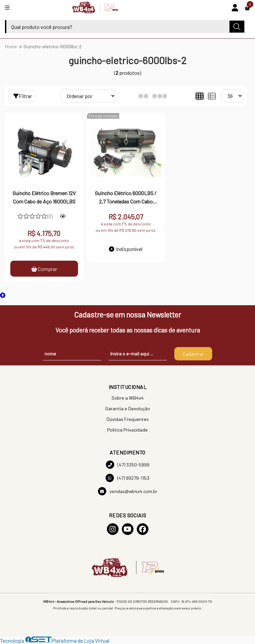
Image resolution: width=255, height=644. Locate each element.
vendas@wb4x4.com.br (128, 491)
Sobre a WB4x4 (128, 398)
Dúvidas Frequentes (128, 419)
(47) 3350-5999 (128, 465)
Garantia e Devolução (128, 408)
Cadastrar (193, 354)
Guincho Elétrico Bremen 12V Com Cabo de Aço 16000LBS (44, 197)
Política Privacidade (127, 430)
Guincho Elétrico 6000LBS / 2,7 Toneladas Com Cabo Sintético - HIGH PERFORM (126, 198)
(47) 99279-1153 (127, 478)
